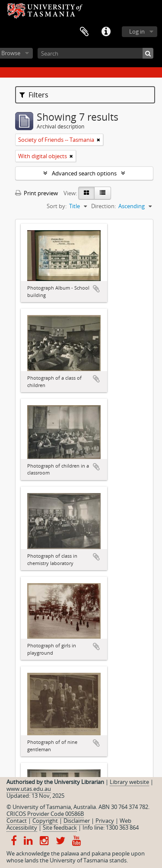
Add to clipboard (96, 289)
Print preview (37, 193)
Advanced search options (84, 173)
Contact (17, 821)
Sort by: (57, 206)
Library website (129, 782)
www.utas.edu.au (29, 789)
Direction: (103, 206)
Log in (137, 31)
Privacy (105, 821)
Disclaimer (77, 821)
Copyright (45, 821)
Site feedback (60, 827)
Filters (34, 95)
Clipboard (84, 32)
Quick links (106, 32)
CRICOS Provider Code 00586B (45, 814)
